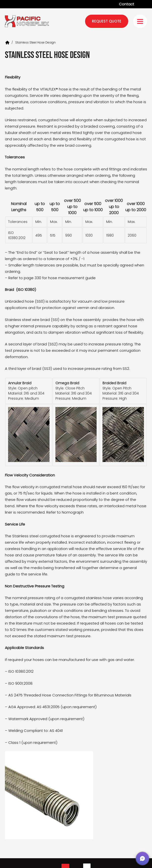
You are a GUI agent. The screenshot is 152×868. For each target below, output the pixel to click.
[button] (142, 858)
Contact (127, 4)
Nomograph (73, 512)
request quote (107, 21)
